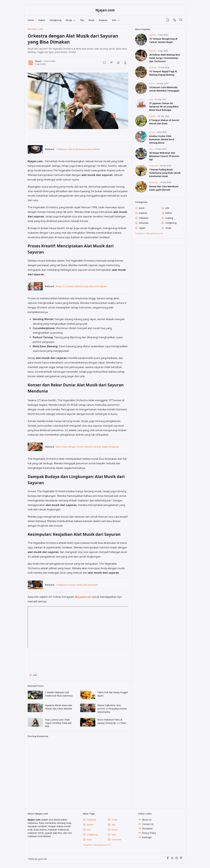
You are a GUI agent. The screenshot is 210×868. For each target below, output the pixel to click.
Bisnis (91, 20)
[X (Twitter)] (172, 859)
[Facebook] (168, 859)
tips (114, 825)
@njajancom (83, 597)
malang (153, 68)
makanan (154, 166)
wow (89, 840)
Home (31, 20)
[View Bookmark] (168, 20)
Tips (82, 20)
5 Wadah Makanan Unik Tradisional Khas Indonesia (59, 694)
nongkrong (171, 223)
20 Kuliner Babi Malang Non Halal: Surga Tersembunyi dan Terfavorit (165, 58)
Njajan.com (105, 10)
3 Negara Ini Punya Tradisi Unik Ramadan (77, 585)
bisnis (152, 84)
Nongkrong (56, 20)
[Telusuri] (181, 20)
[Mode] (175, 20)
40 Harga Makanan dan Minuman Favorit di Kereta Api (164, 156)
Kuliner (42, 20)
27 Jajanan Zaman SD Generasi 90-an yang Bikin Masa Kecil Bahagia (164, 107)
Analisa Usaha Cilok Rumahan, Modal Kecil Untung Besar (162, 139)
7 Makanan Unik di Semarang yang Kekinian (78, 149)
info (151, 99)
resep (168, 228)
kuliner (152, 35)
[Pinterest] (181, 859)
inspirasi (143, 213)
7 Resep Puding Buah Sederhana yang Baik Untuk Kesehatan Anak (165, 173)
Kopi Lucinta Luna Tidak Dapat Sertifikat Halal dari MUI (58, 723)
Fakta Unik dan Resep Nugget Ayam (113, 694)
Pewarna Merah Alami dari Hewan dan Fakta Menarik (59, 707)
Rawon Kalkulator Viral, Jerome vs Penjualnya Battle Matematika (112, 709)
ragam (142, 228)
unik (33, 675)
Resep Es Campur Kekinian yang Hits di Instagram (81, 286)
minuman (144, 223)
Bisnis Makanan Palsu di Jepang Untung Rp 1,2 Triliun (112, 721)
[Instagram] (177, 859)
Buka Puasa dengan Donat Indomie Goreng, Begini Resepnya (87, 447)
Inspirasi (103, 20)
